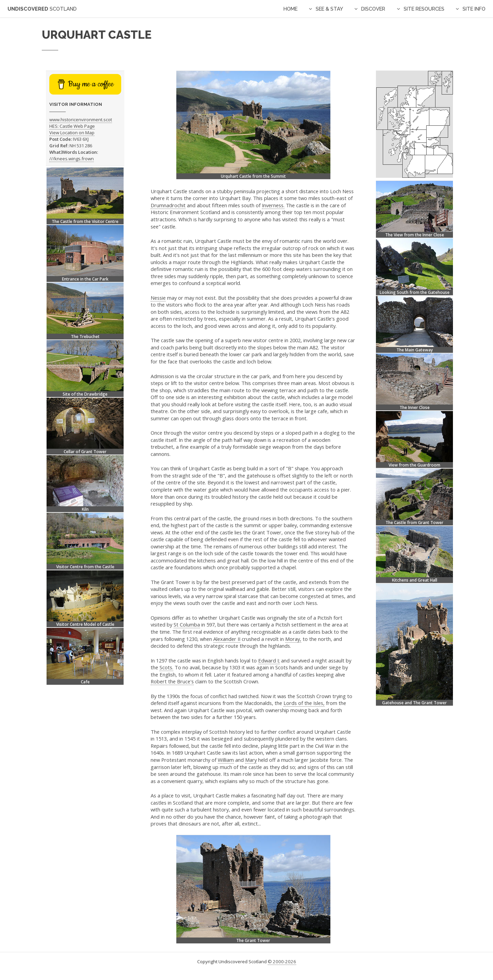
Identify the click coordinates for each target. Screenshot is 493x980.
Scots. (166, 667)
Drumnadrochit (168, 205)
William (226, 760)
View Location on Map (72, 133)
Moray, (293, 639)
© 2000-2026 (282, 962)
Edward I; (269, 660)
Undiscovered (42, 9)
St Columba (187, 624)
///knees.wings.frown (72, 159)
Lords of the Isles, (304, 703)
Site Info (474, 9)
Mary (251, 760)
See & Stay (329, 9)
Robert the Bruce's (172, 681)
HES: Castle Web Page (72, 126)
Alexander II (227, 639)
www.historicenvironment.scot (81, 120)
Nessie (158, 298)
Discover (373, 9)
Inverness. (273, 205)
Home (290, 9)
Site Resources (424, 9)
